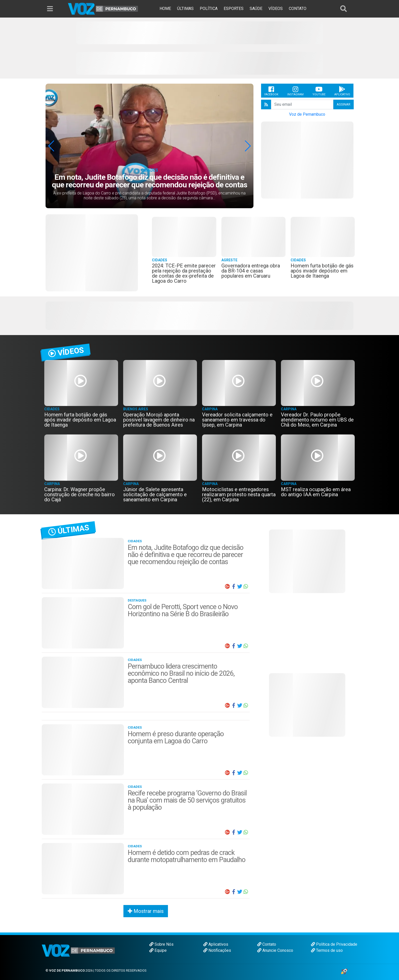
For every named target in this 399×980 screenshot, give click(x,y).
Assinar (344, 104)
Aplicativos (216, 944)
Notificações (217, 950)
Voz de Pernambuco (307, 114)
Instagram (295, 91)
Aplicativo (342, 91)
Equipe (158, 950)
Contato (267, 944)
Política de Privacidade (334, 944)
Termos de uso (327, 950)
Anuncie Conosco (275, 950)
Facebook (271, 91)
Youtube (319, 91)
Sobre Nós (161, 944)
